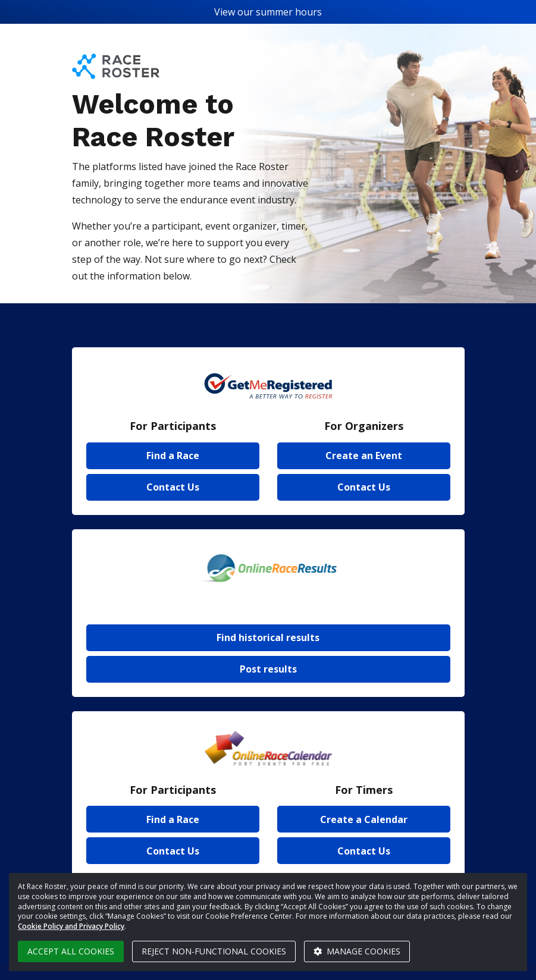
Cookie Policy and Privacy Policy (71, 926)
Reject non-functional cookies (214, 951)
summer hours (289, 12)
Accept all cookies (71, 951)
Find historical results (268, 637)
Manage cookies (357, 951)
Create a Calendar (364, 819)
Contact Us (173, 487)
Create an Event (364, 456)
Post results (268, 669)
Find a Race (173, 456)
